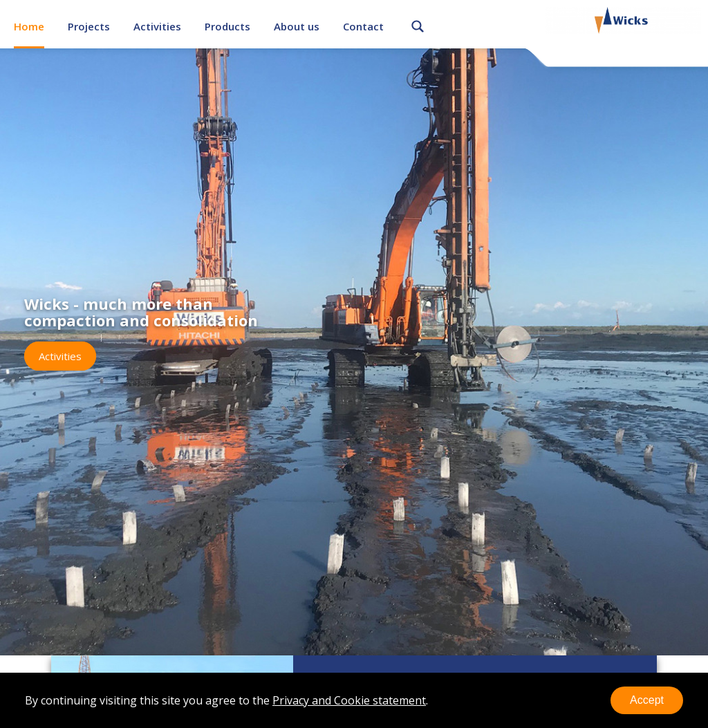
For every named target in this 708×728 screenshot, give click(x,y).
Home (29, 26)
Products (227, 26)
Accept (647, 700)
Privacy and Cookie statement (349, 700)
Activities (157, 26)
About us (297, 26)
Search (418, 24)
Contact (363, 26)
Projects (89, 26)
